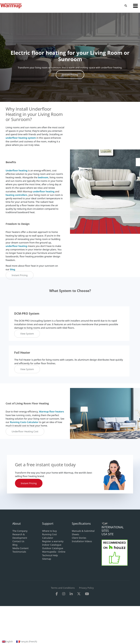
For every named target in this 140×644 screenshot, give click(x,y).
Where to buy (49, 531)
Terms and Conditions (63, 588)
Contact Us (18, 541)
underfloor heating (44, 191)
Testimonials (19, 552)
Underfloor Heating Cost (25, 431)
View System (27, 334)
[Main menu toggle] (136, 6)
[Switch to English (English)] (7, 642)
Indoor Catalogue (52, 545)
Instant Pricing (70, 75)
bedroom (43, 177)
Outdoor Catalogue (53, 548)
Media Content (20, 548)
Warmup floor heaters (51, 412)
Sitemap (47, 559)
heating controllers (16, 195)
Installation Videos (82, 541)
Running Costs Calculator (24, 422)
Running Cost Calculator (49, 536)
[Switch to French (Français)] (27, 642)
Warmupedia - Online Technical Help (54, 553)
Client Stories (79, 538)
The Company (20, 531)
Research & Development (20, 536)
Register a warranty (53, 541)
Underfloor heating (17, 170)
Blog (15, 545)
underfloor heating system (21, 138)
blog (12, 269)
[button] (126, 6)
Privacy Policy (86, 588)
